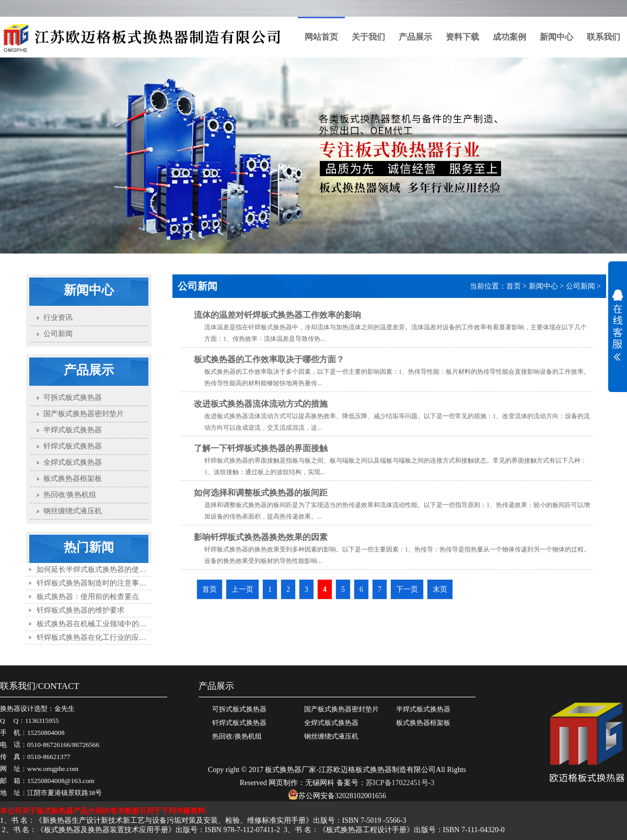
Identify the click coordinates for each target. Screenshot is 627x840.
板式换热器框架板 (423, 723)
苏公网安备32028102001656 (337, 796)
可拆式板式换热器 (239, 709)
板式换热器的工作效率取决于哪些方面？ (269, 359)
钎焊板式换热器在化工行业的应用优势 (99, 637)
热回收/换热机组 (237, 736)
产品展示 (415, 37)
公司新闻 (580, 286)
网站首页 (321, 37)
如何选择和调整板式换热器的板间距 (261, 493)
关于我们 (368, 37)
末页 (440, 589)
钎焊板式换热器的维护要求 (80, 610)
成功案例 (509, 37)
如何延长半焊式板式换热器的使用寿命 (99, 569)
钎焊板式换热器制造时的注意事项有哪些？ (106, 583)
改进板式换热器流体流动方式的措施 (261, 404)
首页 (514, 286)
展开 (618, 325)
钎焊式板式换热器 (239, 723)
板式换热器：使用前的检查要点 (88, 597)
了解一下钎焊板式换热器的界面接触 (261, 448)
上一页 (242, 589)
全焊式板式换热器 (331, 723)
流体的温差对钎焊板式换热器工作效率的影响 (277, 315)
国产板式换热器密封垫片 (341, 709)
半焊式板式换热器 (423, 709)
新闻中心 (556, 37)
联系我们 (603, 37)
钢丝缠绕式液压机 (331, 736)
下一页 (407, 589)
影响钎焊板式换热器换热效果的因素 (261, 537)
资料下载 (462, 37)
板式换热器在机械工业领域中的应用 (95, 624)
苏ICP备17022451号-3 (400, 783)
